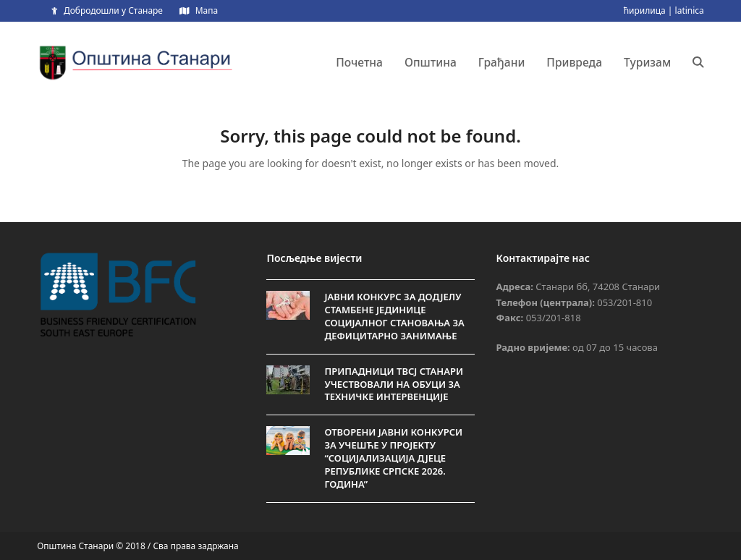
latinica (690, 10)
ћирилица (645, 10)
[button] (698, 62)
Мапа (207, 10)
